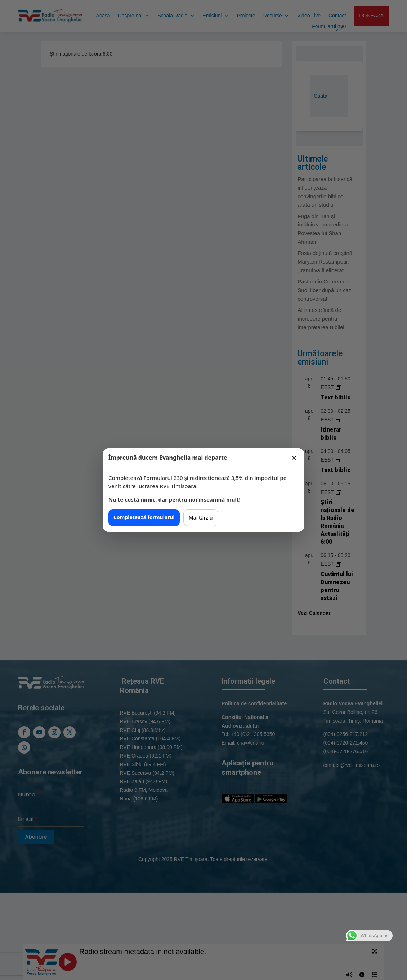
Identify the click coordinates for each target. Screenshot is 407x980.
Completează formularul (144, 517)
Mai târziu (201, 518)
